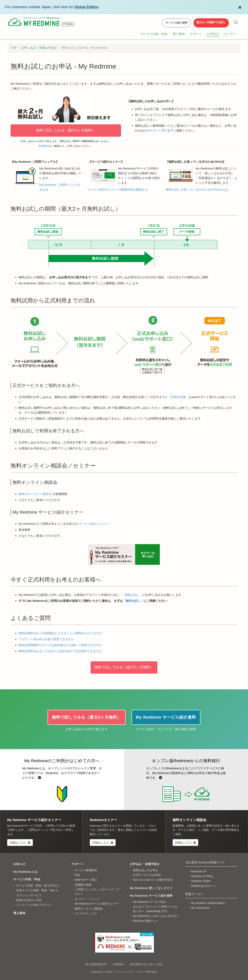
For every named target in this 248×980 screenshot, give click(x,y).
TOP (14, 48)
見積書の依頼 (83, 885)
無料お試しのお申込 (145, 870)
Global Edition (86, 7)
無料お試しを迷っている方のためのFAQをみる (197, 189)
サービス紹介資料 (177, 23)
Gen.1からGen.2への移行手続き (153, 880)
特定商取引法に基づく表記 (146, 964)
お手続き (213, 34)
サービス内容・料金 (154, 34)
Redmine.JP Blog (202, 876)
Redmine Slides (201, 881)
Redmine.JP (199, 871)
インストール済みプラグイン (34, 905)
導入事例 (179, 34)
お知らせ (19, 864)
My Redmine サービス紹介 (149, 902)
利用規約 (44, 146)
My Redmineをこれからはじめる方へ (156, 916)
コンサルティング (86, 913)
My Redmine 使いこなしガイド (151, 888)
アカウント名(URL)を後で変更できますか (46, 639)
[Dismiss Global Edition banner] (240, 7)
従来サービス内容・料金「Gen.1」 (38, 890)
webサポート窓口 (156, 130)
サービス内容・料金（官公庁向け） (39, 886)
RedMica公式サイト (204, 886)
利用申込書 (178, 397)
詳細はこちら (20, 843)
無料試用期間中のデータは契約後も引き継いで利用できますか (60, 645)
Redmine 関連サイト (146, 921)
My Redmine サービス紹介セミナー (97, 904)
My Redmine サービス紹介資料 (151, 896)
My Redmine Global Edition (208, 903)
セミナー (230, 34)
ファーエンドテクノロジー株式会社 (135, 972)
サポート (196, 34)
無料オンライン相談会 (89, 909)
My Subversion (200, 908)
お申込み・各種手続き (145, 864)
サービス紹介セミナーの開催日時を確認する (118, 189)
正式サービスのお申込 (147, 875)
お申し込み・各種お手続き (39, 48)
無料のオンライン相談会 (35, 494)
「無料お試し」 (132, 595)
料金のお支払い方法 (29, 900)
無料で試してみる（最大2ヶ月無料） (66, 130)
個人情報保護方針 (96, 964)
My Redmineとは (25, 872)
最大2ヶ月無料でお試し (211, 22)
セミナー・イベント (87, 899)
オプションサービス (29, 895)
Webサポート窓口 (86, 880)
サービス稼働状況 (86, 870)
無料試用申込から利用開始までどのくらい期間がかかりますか (60, 633)
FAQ (77, 875)
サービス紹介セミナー (94, 524)
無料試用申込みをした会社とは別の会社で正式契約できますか (60, 651)
